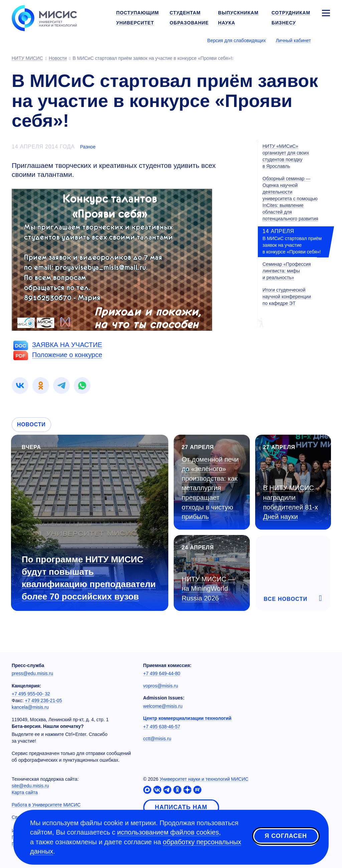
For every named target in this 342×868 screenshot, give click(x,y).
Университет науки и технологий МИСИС (204, 779)
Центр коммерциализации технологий (187, 718)
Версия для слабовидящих (237, 40)
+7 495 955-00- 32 (31, 694)
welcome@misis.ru (163, 706)
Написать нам (181, 807)
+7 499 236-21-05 (44, 700)
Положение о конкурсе (67, 355)
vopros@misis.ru (161, 686)
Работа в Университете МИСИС (46, 805)
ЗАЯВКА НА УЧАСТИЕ (67, 345)
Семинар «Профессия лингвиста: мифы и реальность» (287, 271)
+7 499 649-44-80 (162, 673)
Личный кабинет (293, 40)
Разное (88, 147)
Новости (31, 424)
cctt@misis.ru (157, 739)
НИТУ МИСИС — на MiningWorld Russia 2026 (208, 589)
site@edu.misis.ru (30, 786)
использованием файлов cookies (168, 832)
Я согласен (286, 836)
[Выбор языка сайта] (326, 40)
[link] (20, 386)
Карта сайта (25, 792)
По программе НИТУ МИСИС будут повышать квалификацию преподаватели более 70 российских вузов (89, 578)
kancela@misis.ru (30, 707)
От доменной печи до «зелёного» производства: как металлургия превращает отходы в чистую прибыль (210, 488)
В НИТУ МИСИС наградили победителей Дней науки (291, 502)
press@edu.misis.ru (32, 673)
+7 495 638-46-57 (162, 727)
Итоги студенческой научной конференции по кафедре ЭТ (287, 297)
